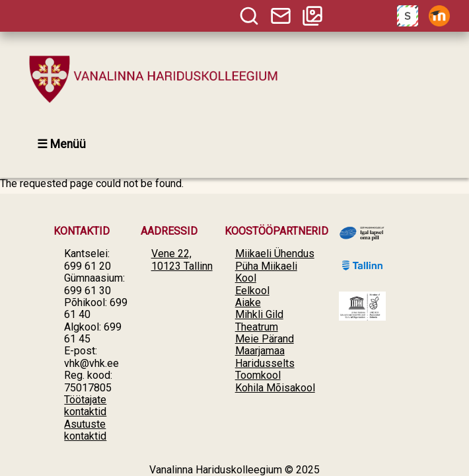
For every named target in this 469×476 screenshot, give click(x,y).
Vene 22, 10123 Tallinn (182, 259)
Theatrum (257, 327)
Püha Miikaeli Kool (266, 272)
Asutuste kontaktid (85, 430)
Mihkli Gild (259, 314)
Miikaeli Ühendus (275, 254)
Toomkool (258, 375)
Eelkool (252, 291)
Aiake (248, 302)
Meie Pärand (265, 339)
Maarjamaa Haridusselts (265, 357)
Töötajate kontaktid (85, 406)
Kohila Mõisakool (275, 388)
